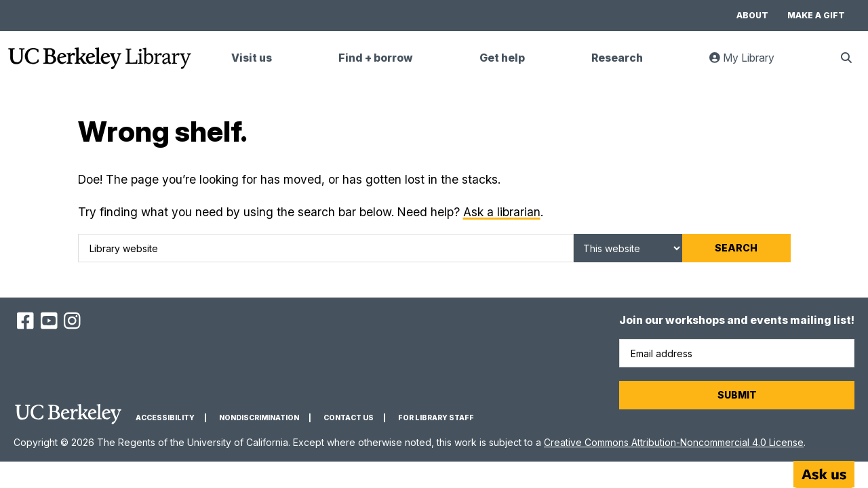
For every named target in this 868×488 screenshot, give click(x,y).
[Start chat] (824, 474)
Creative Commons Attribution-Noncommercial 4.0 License (674, 442)
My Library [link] (750, 63)
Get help (502, 58)
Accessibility (165, 418)
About (752, 15)
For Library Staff (436, 418)
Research (617, 58)
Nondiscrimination (259, 418)
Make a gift (816, 15)
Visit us (252, 58)
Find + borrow (376, 58)
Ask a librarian (502, 212)
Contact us (349, 418)
